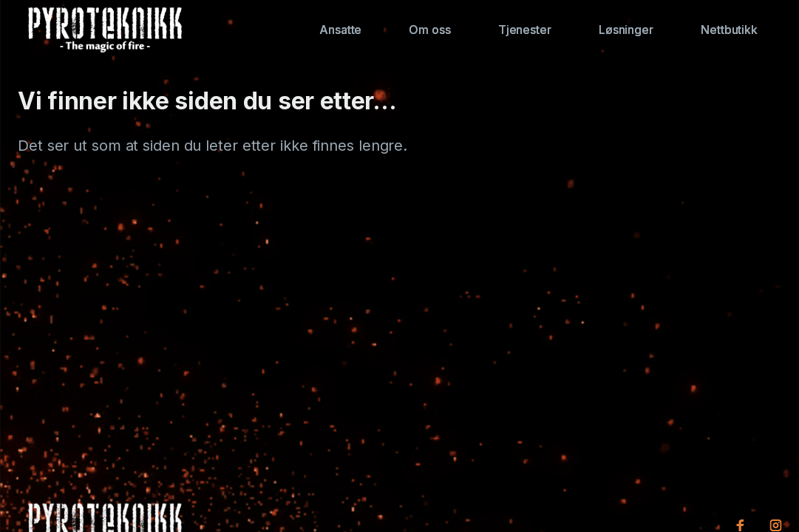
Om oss (429, 30)
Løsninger (626, 30)
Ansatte (340, 30)
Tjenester (525, 30)
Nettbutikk (729, 30)
